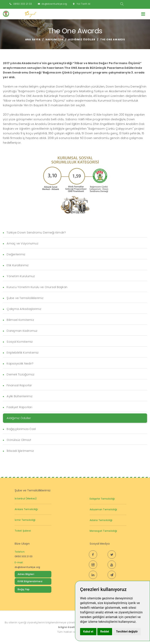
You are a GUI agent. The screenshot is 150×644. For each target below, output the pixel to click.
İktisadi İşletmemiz (20, 451)
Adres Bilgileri (26, 574)
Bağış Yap (24, 589)
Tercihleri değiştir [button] (127, 632)
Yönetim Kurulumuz (21, 276)
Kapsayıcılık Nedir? (20, 363)
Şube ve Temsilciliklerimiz (25, 298)
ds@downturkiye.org (54, 4)
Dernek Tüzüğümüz (21, 374)
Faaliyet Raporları (19, 407)
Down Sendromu (28, 597)
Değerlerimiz (16, 254)
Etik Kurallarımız (18, 265)
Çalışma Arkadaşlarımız (24, 309)
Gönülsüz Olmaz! (19, 440)
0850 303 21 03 (23, 4)
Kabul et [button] (88, 632)
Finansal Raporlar (19, 385)
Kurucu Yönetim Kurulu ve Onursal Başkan (37, 287)
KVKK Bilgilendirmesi (30, 581)
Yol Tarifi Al (83, 4)
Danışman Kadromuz (22, 331)
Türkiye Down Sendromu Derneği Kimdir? (36, 232)
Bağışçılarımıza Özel (21, 429)
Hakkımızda (54, 39)
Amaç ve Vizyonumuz (22, 243)
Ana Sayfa (33, 39)
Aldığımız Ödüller (82, 39)
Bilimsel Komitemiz (20, 320)
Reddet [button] (105, 632)
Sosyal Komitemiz (20, 342)
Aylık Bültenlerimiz (20, 396)
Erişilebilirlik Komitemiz (23, 353)
